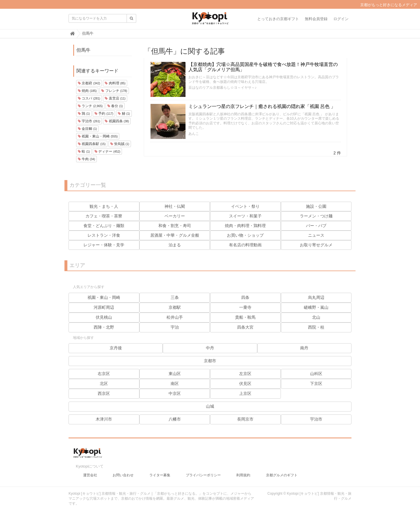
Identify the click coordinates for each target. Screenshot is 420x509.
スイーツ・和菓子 (245, 216)
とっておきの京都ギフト (278, 19)
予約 (104, 114)
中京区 (175, 393)
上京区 (245, 393)
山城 (210, 406)
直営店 (115, 98)
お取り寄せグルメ (316, 245)
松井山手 (175, 317)
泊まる (175, 245)
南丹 (304, 348)
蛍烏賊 (120, 144)
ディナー (107, 151)
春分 (115, 106)
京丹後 (116, 348)
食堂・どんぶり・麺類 (104, 226)
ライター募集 (160, 472)
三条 (175, 297)
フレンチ (114, 91)
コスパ (89, 98)
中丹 (210, 348)
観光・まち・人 (104, 206)
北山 (316, 317)
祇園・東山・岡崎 (98, 136)
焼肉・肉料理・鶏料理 (245, 226)
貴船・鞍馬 (245, 317)
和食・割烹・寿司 (175, 226)
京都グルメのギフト (282, 472)
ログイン (341, 19)
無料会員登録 (316, 19)
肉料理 (115, 83)
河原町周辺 (104, 307)
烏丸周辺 (316, 297)
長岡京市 (245, 419)
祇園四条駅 (92, 144)
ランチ (90, 106)
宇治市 (89, 121)
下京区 (316, 384)
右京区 (104, 374)
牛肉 (86, 159)
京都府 (89, 83)
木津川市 (104, 419)
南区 (175, 384)
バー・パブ (316, 226)
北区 (104, 384)
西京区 (104, 393)
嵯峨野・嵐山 (316, 307)
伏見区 (245, 384)
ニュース (316, 235)
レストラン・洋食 (104, 235)
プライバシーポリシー (203, 472)
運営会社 (90, 472)
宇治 (175, 327)
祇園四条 (117, 121)
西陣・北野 (104, 327)
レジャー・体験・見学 (104, 245)
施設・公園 (316, 206)
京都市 (210, 361)
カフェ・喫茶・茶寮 (104, 216)
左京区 (245, 374)
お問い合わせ (123, 472)
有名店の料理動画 (245, 245)
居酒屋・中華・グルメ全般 (175, 235)
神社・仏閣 (175, 206)
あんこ (194, 134)
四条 (245, 297)
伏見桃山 (104, 317)
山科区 (316, 374)
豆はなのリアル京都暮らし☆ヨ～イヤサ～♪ (223, 88)
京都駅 (175, 307)
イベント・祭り (245, 206)
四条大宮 (245, 327)
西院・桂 (316, 327)
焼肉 (87, 91)
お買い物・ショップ (245, 235)
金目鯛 (87, 129)
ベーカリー (175, 216)
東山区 (175, 374)
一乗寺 (245, 307)
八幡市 (175, 419)
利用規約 (243, 472)
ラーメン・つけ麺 (316, 216)
